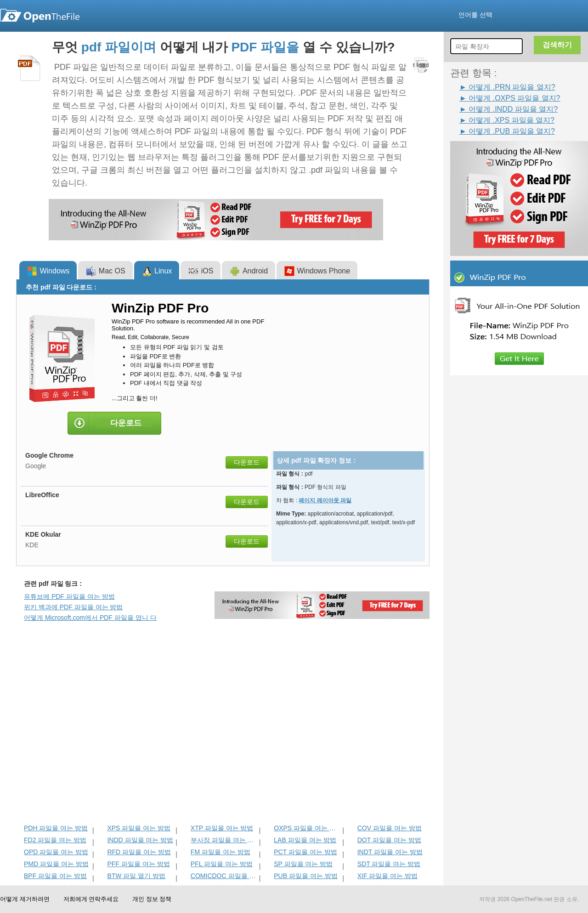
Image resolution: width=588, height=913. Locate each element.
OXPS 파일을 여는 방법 (307, 828)
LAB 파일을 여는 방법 (305, 840)
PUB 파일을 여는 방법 (305, 876)
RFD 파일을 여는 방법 (139, 852)
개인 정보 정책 (152, 899)
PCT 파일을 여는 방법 (305, 852)
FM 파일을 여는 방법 (220, 852)
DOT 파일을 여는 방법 (389, 840)
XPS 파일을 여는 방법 (139, 828)
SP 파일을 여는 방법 (303, 864)
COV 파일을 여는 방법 (390, 828)
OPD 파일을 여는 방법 (56, 852)
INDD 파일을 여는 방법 (140, 840)
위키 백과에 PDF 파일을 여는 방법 (73, 607)
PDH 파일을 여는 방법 (56, 828)
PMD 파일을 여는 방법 (56, 864)
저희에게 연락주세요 (91, 899)
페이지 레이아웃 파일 (325, 500)
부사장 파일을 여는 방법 (224, 840)
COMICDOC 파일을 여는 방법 (224, 876)
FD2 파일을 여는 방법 (55, 840)
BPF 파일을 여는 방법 (55, 876)
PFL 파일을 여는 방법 (222, 864)
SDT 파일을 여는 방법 (389, 864)
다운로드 (247, 462)
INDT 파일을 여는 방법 (390, 852)
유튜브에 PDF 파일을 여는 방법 (69, 596)
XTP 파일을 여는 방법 (222, 828)
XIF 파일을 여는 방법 (387, 876)
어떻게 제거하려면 (25, 899)
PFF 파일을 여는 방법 (138, 864)
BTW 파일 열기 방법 (136, 876)
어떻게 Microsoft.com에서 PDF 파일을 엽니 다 (90, 618)
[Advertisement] (129, 750)
